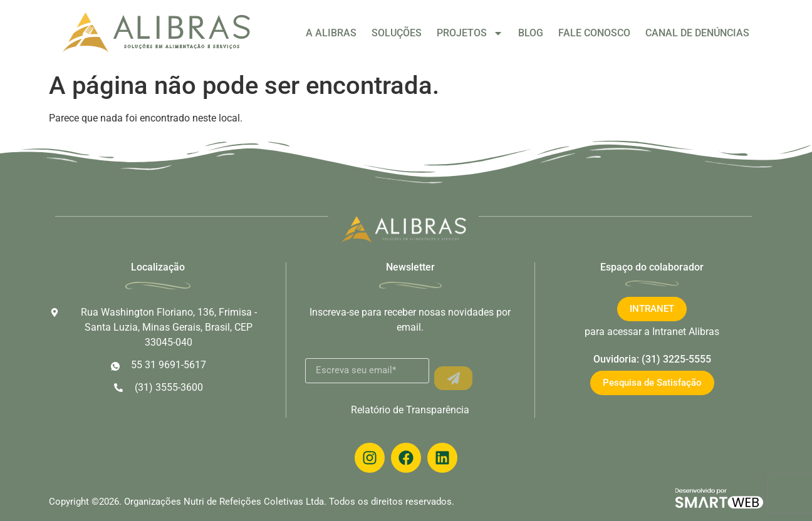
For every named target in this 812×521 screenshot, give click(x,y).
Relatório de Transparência (410, 410)
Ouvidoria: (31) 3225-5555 (652, 359)
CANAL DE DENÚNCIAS (697, 33)
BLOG (531, 33)
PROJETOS (470, 33)
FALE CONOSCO (594, 33)
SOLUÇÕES (397, 33)
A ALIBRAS (331, 33)
